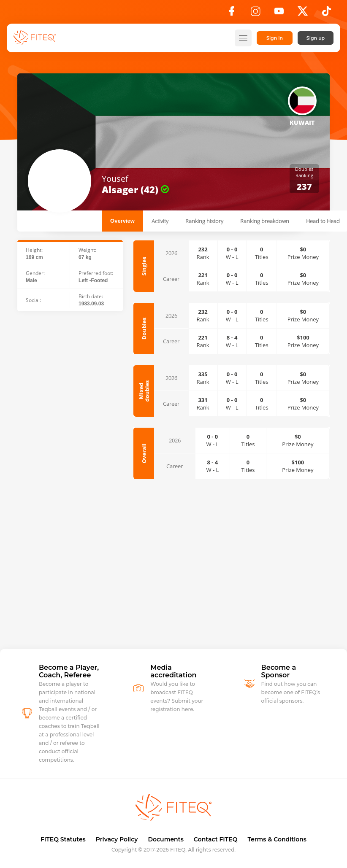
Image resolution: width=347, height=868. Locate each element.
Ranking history (204, 221)
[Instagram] (255, 13)
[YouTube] (279, 13)
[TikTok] (327, 13)
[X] (303, 13)
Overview (122, 221)
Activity (160, 221)
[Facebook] (232, 13)
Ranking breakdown (265, 221)
